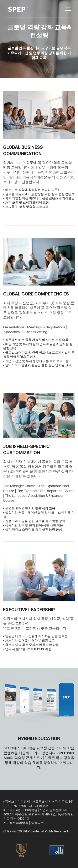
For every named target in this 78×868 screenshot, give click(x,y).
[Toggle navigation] (68, 9)
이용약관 (37, 823)
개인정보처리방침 (16, 823)
